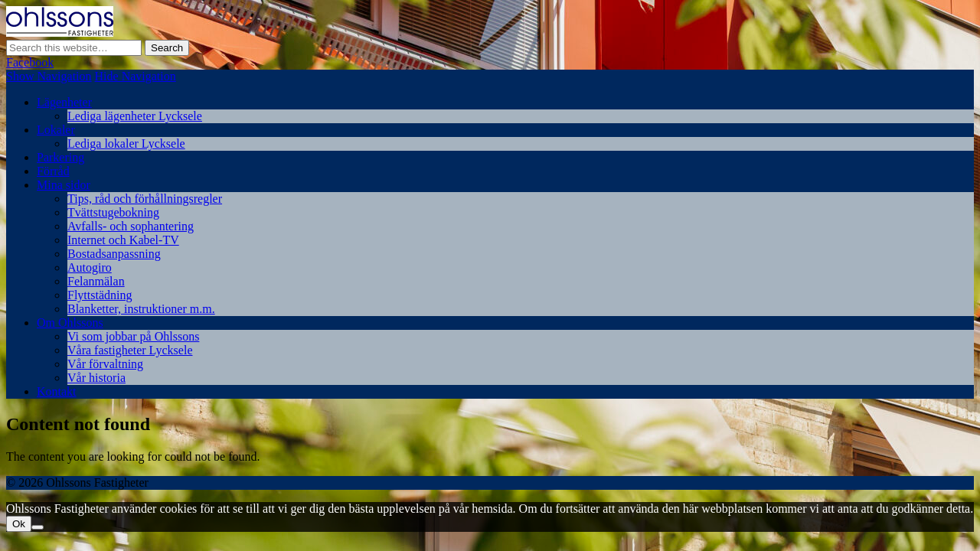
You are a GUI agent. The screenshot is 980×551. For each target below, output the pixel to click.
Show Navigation (49, 76)
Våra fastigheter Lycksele (130, 350)
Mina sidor (64, 185)
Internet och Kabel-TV (123, 240)
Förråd (53, 171)
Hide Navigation (136, 76)
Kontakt (57, 391)
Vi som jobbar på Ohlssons (133, 336)
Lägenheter (64, 102)
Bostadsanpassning (114, 254)
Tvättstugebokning (113, 212)
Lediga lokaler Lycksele (126, 143)
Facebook (30, 62)
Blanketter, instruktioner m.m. (141, 309)
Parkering (60, 157)
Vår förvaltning (105, 364)
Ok (19, 524)
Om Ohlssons (70, 323)
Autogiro (90, 267)
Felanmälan (96, 281)
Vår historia (96, 378)
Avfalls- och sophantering (131, 226)
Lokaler (56, 130)
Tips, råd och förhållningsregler (145, 199)
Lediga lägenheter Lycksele (135, 116)
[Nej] (38, 527)
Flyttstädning (100, 295)
